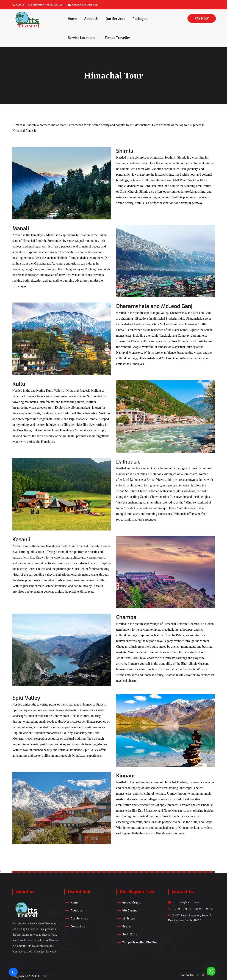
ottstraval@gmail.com (183, 902)
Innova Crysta (132, 903)
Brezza (127, 926)
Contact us (78, 926)
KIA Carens (130, 910)
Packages (141, 19)
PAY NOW (202, 18)
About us (91, 19)
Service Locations (83, 38)
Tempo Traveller (119, 38)
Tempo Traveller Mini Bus (140, 942)
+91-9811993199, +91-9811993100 (191, 909)
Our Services (116, 19)
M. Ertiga (129, 918)
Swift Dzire (130, 934)
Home (73, 19)
